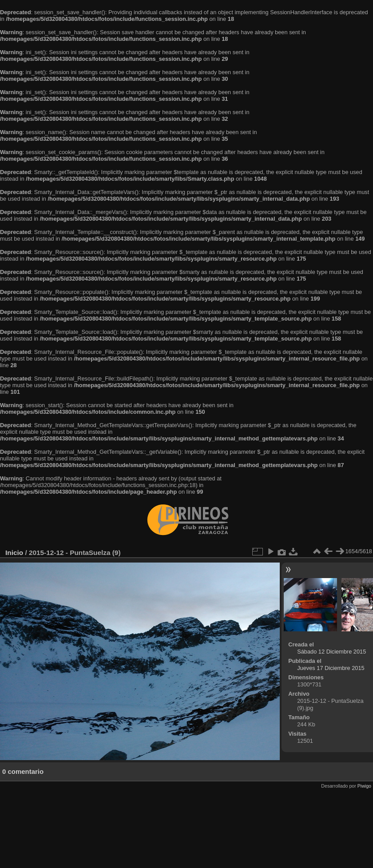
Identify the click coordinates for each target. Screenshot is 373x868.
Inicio (14, 553)
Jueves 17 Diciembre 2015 (331, 668)
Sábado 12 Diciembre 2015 (331, 652)
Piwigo (364, 786)
